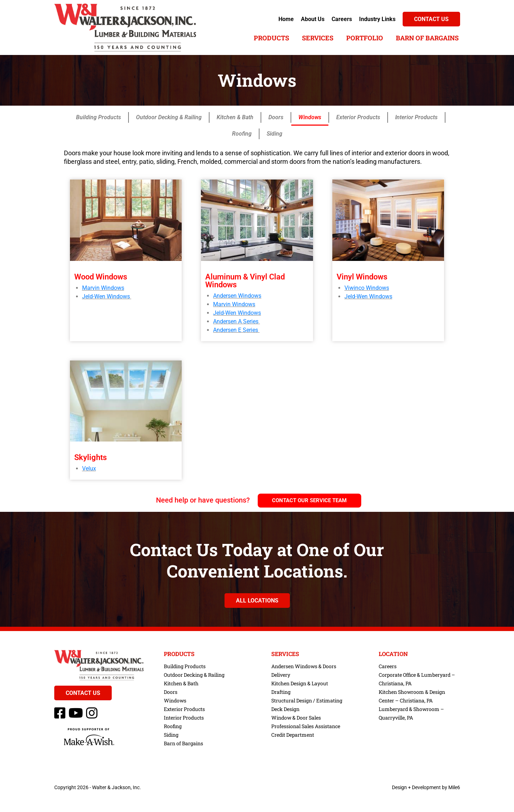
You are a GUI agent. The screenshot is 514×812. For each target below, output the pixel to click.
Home (286, 19)
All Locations (257, 601)
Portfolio (365, 38)
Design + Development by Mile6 (426, 787)
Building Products (99, 117)
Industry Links (377, 19)
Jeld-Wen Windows (106, 296)
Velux (89, 468)
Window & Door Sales (296, 718)
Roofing (242, 134)
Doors (276, 117)
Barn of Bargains (427, 38)
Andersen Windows (237, 296)
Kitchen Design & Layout (300, 683)
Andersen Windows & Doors (304, 666)
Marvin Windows (103, 288)
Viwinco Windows (367, 288)
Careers (342, 19)
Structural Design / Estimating (307, 700)
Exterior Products (358, 117)
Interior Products (416, 117)
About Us (313, 19)
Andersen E (227, 330)
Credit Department (293, 735)
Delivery (281, 675)
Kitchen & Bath (235, 117)
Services (318, 38)
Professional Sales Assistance (306, 726)
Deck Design (285, 709)
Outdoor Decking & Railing (169, 117)
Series (250, 330)
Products (271, 38)
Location (393, 654)
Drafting (281, 692)
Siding (274, 134)
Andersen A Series (236, 321)
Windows (310, 117)
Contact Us (431, 19)
